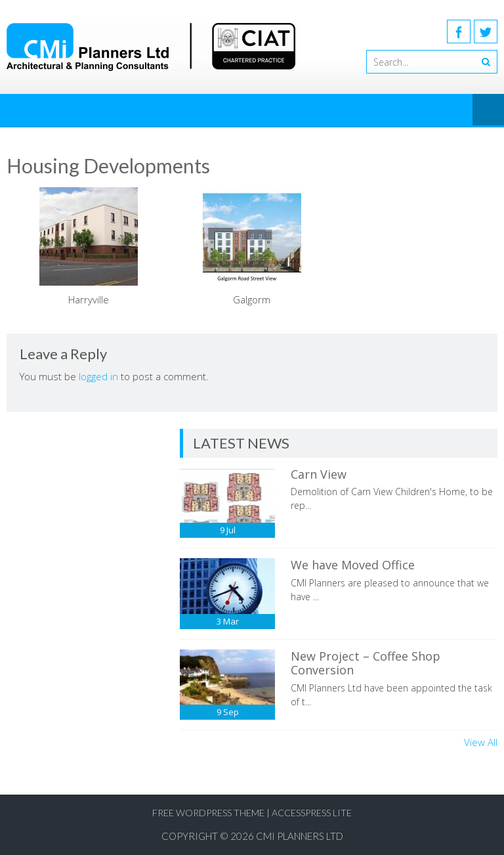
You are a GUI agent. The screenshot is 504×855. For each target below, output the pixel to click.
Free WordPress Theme (208, 813)
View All (481, 742)
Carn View (319, 474)
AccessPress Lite (312, 813)
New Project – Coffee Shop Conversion (366, 663)
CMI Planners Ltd (300, 836)
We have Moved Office (353, 565)
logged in (98, 376)
